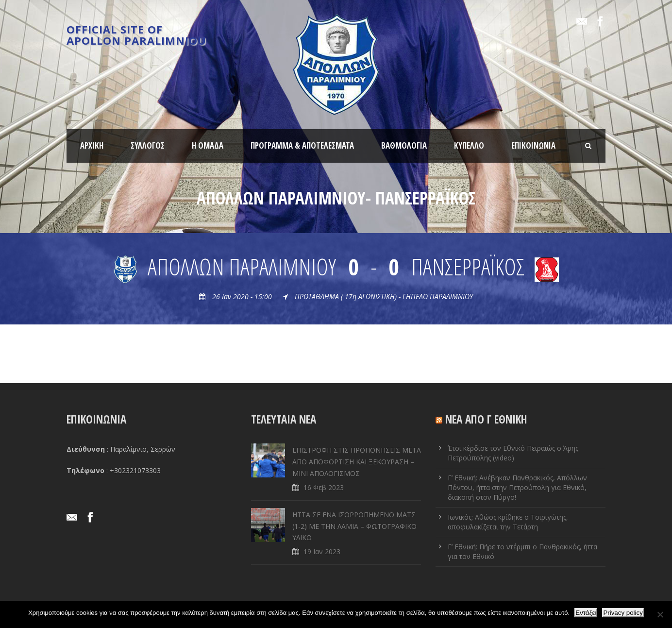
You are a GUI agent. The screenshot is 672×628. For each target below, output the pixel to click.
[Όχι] (660, 614)
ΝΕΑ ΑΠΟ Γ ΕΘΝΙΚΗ (486, 419)
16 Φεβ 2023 (324, 487)
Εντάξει (586, 613)
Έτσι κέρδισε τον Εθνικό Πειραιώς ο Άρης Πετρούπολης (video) (513, 453)
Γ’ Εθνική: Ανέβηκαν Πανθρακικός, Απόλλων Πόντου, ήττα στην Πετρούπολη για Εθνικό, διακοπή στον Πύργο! (517, 487)
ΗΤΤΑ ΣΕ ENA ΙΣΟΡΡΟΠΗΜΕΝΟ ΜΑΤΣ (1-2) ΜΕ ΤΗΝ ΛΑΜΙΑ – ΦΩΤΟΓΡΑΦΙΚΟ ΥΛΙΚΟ (354, 526)
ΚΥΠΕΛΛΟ (469, 145)
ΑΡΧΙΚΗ (92, 145)
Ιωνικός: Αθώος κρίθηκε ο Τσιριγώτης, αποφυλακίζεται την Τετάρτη (508, 522)
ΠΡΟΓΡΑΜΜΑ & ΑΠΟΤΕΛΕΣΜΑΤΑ (302, 145)
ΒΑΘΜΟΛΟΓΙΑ (404, 145)
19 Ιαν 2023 (322, 552)
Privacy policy (623, 613)
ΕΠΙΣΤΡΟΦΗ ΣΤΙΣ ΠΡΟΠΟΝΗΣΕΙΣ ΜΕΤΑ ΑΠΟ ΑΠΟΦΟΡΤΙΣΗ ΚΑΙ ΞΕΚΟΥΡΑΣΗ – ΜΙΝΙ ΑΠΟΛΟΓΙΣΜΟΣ (357, 462)
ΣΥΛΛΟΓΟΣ (148, 145)
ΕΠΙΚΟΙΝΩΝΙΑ (533, 145)
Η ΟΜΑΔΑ (208, 145)
